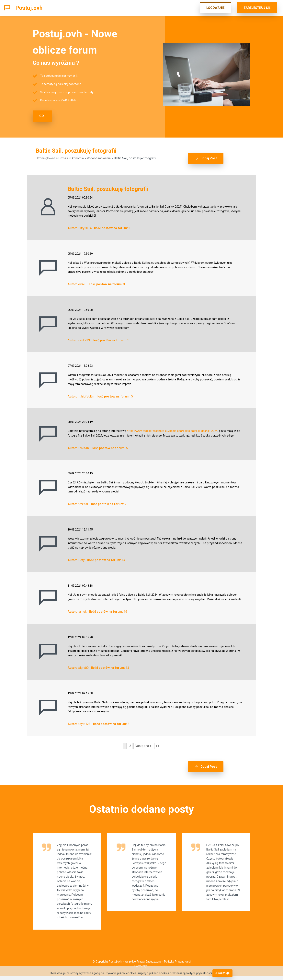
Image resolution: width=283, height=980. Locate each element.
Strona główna (45, 158)
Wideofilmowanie (99, 158)
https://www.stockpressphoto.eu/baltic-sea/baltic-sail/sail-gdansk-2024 (172, 428)
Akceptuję (222, 973)
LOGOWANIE (215, 8)
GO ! (42, 116)
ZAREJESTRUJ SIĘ (257, 8)
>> (158, 743)
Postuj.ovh (29, 8)
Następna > (143, 743)
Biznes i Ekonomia (71, 158)
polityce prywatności (199, 973)
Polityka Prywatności (177, 965)
